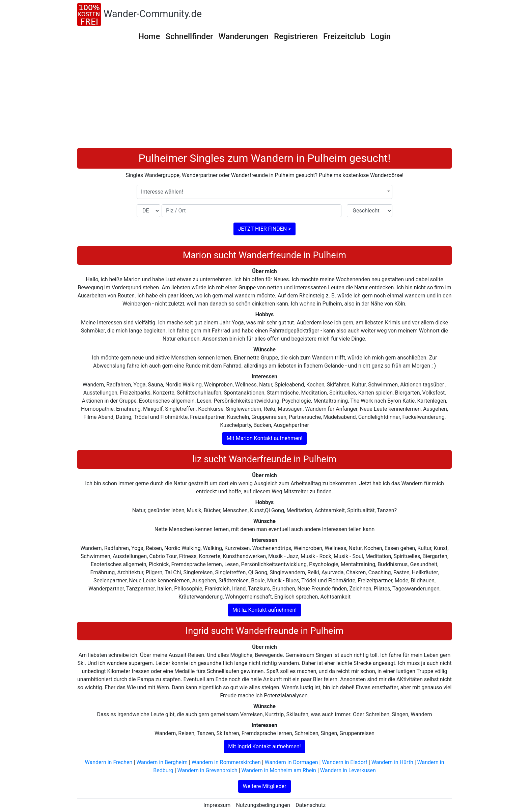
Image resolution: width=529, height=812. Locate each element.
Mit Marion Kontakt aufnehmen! (265, 438)
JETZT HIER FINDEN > (264, 229)
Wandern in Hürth (392, 762)
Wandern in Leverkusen (348, 770)
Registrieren (296, 36)
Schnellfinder (189, 36)
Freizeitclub (344, 36)
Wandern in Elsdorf (344, 762)
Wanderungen (243, 36)
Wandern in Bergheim (162, 762)
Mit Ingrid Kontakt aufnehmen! (264, 746)
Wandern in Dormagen (291, 762)
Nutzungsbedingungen (263, 805)
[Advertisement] (264, 97)
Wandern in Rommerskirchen (226, 762)
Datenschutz (311, 805)
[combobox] (264, 192)
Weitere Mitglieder (264, 786)
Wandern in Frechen (109, 762)
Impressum (217, 805)
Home (149, 36)
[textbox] (264, 192)
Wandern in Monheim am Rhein (279, 770)
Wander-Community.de (153, 14)
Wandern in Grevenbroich (207, 770)
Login (381, 36)
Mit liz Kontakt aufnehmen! (264, 610)
